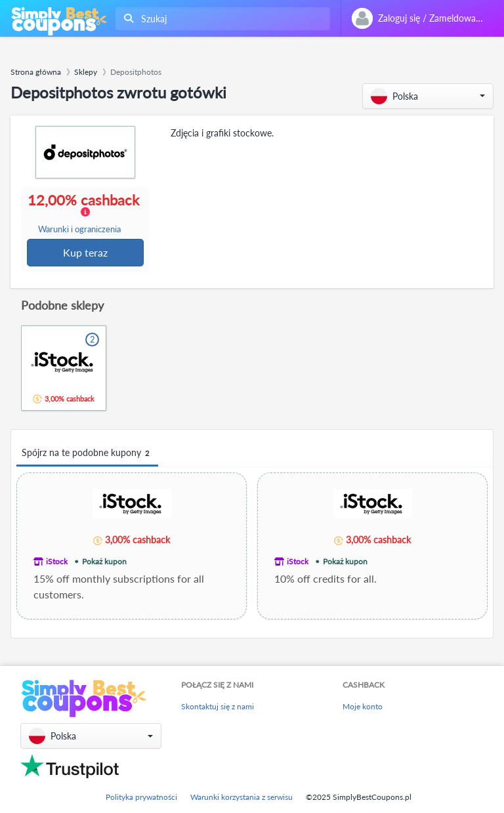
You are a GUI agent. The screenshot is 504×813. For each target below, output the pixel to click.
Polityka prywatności (141, 797)
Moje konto (363, 706)
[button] (428, 96)
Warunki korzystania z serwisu (241, 797)
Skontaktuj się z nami (218, 706)
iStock (57, 563)
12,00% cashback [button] (86, 214)
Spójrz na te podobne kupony (87, 454)
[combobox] (220, 19)
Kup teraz (86, 253)
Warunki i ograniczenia (80, 230)
